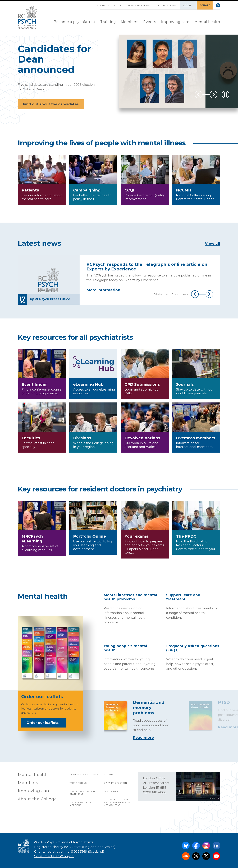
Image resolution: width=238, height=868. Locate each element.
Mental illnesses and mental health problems (131, 597)
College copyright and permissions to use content (117, 802)
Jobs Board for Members (80, 804)
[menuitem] (75, 22)
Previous (199, 95)
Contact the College (84, 775)
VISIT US (214, 798)
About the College (109, 5)
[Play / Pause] (226, 95)
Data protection (115, 783)
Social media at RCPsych (54, 856)
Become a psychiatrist (75, 22)
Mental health (207, 22)
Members (130, 22)
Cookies (109, 775)
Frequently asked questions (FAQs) (193, 648)
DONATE (205, 5)
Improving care (175, 22)
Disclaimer (111, 791)
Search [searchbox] (218, 5)
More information (103, 290)
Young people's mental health (125, 648)
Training (108, 22)
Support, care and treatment (183, 597)
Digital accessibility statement (83, 793)
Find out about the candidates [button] (51, 104)
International (168, 5)
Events (150, 22)
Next (213, 95)
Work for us (78, 783)
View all (213, 243)
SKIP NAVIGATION (91, 4)
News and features (140, 5)
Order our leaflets (45, 723)
